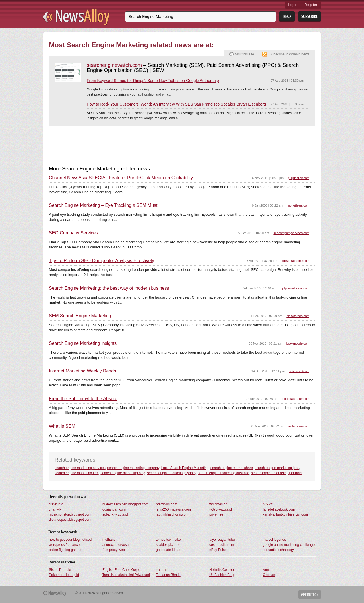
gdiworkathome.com (295, 261)
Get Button (310, 595)
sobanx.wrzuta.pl (115, 514)
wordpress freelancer (65, 545)
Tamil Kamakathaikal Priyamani (126, 575)
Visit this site (245, 54)
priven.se (216, 514)
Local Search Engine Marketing (185, 468)
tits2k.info (56, 504)
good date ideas (168, 550)
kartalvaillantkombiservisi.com (285, 514)
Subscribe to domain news (289, 54)
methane (109, 540)
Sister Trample (60, 570)
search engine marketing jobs (277, 468)
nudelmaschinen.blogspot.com (125, 504)
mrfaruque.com (299, 426)
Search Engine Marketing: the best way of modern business (109, 288)
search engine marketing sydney (172, 473)
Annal (267, 570)
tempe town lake (168, 540)
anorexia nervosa (115, 545)
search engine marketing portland (276, 473)
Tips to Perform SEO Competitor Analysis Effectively (102, 261)
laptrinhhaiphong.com (172, 514)
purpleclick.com (299, 178)
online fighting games (65, 550)
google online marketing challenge (289, 545)
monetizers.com (298, 205)
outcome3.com (299, 371)
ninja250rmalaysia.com (173, 509)
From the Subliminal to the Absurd (83, 399)
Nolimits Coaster (222, 570)
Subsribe (310, 17)
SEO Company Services (74, 233)
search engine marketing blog (123, 473)
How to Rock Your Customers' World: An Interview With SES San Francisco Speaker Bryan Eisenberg (176, 104)
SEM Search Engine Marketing (80, 316)
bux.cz (268, 504)
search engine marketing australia (224, 473)
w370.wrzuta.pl (221, 509)
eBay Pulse (218, 550)
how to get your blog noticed (70, 540)
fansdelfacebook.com (279, 509)
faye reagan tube (222, 540)
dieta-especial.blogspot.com (70, 520)
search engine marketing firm (77, 473)
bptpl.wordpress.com (295, 288)
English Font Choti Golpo (121, 570)
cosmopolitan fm (222, 545)
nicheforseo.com (298, 316)
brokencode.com (298, 343)
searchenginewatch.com (114, 65)
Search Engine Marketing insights (83, 343)
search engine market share (232, 468)
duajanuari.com (114, 509)
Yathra (161, 570)
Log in (293, 5)
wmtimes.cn (218, 504)
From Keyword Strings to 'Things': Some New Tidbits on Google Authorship (153, 81)
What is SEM (62, 426)
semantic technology (278, 550)
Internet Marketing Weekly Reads (82, 371)
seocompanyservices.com (291, 233)
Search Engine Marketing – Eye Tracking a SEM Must (103, 205)
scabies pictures (168, 545)
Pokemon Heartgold (64, 575)
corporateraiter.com (296, 399)
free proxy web (114, 550)
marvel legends (274, 540)
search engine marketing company (133, 468)
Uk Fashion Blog (222, 575)
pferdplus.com (167, 504)
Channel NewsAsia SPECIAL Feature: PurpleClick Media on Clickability (121, 178)
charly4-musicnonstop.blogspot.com (70, 512)
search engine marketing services (80, 468)
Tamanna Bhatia (168, 575)
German (269, 575)
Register (311, 5)
